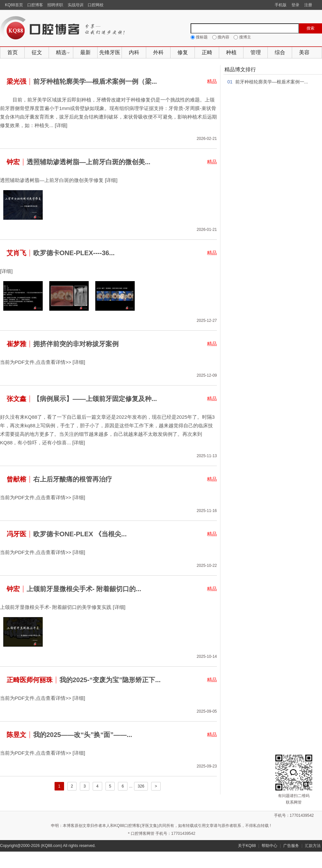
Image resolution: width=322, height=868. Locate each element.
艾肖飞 (16, 253)
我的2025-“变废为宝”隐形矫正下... (110, 680)
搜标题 (200, 37)
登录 (295, 5)
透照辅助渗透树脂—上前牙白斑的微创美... (89, 162)
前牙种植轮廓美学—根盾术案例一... (272, 82)
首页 (12, 52)
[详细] (61, 125)
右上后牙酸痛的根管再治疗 (73, 479)
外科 (158, 52)
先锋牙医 (110, 52)
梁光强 (16, 81)
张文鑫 (16, 399)
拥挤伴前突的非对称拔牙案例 (76, 344)
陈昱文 (16, 735)
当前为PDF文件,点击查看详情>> (36, 362)
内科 (134, 52)
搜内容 (221, 37)
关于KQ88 (247, 846)
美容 (304, 52)
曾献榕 (16, 479)
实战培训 (76, 5)
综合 (280, 52)
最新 (85, 52)
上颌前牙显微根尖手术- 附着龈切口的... (84, 589)
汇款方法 (313, 846)
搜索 (310, 28)
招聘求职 (55, 5)
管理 (256, 52)
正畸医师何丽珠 (30, 680)
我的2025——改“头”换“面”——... (83, 735)
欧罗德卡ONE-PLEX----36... (74, 253)
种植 (231, 52)
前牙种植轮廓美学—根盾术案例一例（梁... (95, 81)
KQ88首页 (14, 5)
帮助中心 (269, 846)
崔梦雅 (16, 344)
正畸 (207, 52)
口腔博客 (35, 5)
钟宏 (13, 162)
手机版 (281, 5)
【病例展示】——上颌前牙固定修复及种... (95, 399)
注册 (308, 5)
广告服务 (291, 846)
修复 (183, 52)
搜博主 (242, 37)
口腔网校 (96, 5)
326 (141, 786)
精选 (61, 52)
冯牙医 (16, 534)
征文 (37, 52)
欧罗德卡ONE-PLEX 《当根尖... (80, 534)
